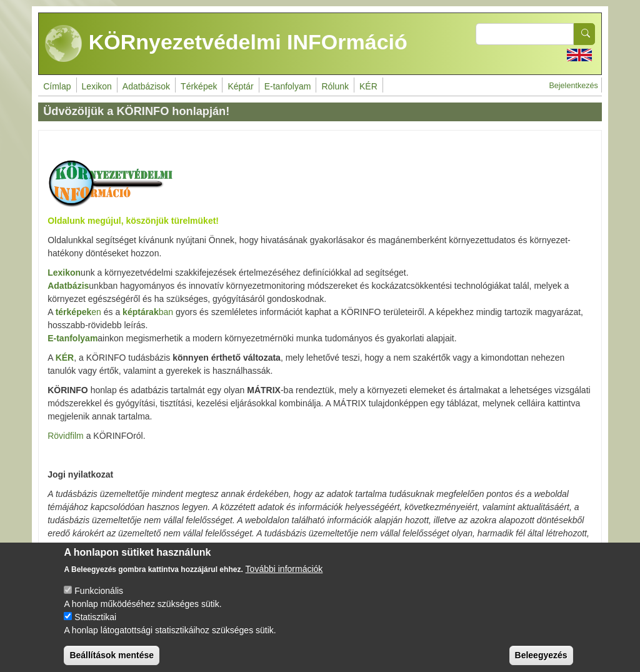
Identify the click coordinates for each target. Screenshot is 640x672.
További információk (284, 579)
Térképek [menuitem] (199, 86)
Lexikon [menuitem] (97, 86)
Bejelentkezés (573, 86)
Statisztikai (95, 627)
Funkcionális (99, 601)
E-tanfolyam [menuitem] (288, 86)
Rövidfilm (66, 436)
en (78, 312)
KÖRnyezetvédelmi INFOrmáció (226, 44)
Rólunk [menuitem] (335, 86)
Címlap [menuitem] (57, 86)
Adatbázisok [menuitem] (146, 86)
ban (148, 312)
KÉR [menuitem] (368, 86)
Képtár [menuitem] (240, 86)
